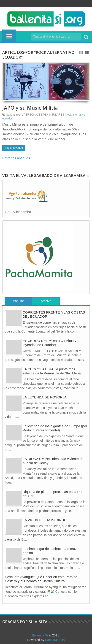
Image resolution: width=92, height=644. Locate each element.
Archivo (46, 301)
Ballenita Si (40, 635)
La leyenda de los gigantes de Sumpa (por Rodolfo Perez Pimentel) (55, 428)
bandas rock (14, 115)
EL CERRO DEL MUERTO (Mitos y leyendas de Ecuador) (49, 343)
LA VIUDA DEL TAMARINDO (45, 520)
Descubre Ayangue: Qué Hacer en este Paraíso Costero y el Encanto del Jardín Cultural (41, 579)
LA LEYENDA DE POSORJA (45, 397)
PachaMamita (55, 640)
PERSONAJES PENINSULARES (44, 115)
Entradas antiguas (16, 158)
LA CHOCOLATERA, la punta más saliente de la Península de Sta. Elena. (52, 371)
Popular (18, 301)
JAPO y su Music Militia (30, 108)
